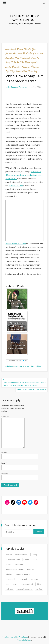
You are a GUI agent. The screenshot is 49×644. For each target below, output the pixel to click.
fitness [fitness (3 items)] (26, 559)
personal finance (22, 366)
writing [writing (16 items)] (39, 589)
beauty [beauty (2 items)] (9, 555)
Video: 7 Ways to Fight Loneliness (30, 390)
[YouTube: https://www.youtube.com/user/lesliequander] (24, 502)
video (39, 366)
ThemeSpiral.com (24, 640)
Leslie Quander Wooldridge (24, 18)
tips (33, 366)
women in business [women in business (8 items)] (24, 589)
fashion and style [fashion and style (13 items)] (13, 559)
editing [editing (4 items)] (34, 555)
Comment (5, 417)
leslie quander (13, 67)
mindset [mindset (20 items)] (9, 574)
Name (4, 453)
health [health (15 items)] (8, 564)
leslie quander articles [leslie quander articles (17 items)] (15, 569)
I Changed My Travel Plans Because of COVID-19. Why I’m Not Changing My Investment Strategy (24, 384)
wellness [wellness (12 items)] (9, 589)
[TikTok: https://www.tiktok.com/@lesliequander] (13, 502)
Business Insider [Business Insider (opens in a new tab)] (16, 186)
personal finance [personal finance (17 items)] (23, 574)
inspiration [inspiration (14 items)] (19, 564)
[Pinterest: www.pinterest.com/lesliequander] (36, 502)
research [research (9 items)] (24, 579)
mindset (9, 366)
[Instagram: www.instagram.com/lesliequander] (7, 502)
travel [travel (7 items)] (15, 584)
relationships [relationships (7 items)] (11, 579)
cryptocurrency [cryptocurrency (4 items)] (22, 555)
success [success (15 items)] (34, 579)
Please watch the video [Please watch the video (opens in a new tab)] (16, 244)
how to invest (23, 58)
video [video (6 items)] (39, 584)
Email (4, 463)
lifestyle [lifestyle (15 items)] (31, 569)
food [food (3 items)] (35, 559)
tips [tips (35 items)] (7, 584)
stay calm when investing (24, 71)
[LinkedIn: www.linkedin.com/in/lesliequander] (19, 502)
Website (5, 474)
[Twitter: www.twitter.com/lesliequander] (30, 502)
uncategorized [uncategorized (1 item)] (27, 584)
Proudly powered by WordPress (15, 637)
